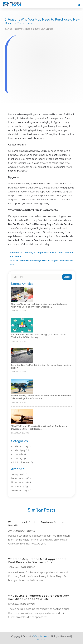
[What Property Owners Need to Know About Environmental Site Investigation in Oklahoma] (22, 386)
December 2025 (19, 478)
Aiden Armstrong (16, 29)
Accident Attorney (20, 446)
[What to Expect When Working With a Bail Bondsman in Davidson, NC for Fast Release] (22, 417)
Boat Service (47, 29)
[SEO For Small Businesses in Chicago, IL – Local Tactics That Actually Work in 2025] (22, 325)
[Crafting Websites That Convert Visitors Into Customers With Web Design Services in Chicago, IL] (22, 295)
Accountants (17, 454)
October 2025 (18, 486)
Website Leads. (42, 636)
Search (67, 277)
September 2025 (19, 490)
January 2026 (18, 474)
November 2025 (19, 482)
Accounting (17, 458)
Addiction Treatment (21, 462)
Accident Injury (18, 450)
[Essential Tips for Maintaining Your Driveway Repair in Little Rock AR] (22, 356)
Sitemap (41, 640)
